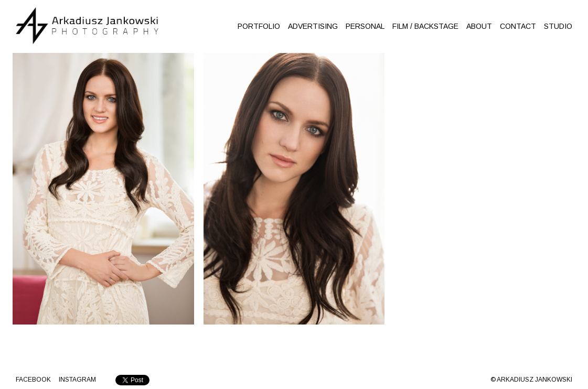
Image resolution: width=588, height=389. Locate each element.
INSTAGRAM (77, 380)
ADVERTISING (313, 26)
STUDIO (558, 26)
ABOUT (479, 26)
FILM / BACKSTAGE (425, 26)
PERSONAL (365, 26)
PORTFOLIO (259, 26)
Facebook (33, 380)
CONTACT (518, 26)
